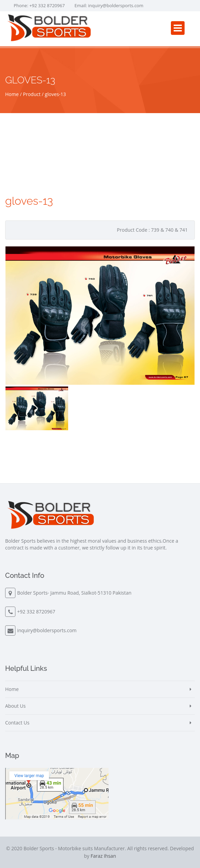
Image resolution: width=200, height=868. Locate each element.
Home (12, 94)
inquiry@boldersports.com (116, 5)
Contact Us (17, 723)
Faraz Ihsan (103, 856)
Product (32, 94)
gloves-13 (55, 94)
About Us (15, 706)
